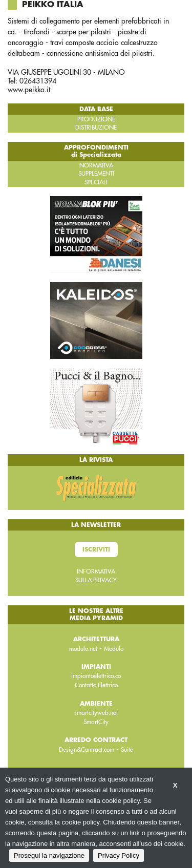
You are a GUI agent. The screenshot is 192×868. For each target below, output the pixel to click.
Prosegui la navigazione (49, 855)
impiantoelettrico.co (96, 676)
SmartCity (96, 722)
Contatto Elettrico (96, 685)
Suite (127, 750)
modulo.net (83, 649)
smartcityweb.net (96, 713)
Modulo (114, 649)
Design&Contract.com (87, 750)
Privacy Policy (119, 855)
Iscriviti (96, 549)
